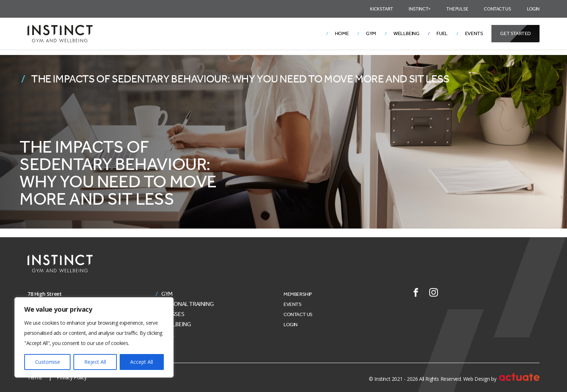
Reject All (95, 362)
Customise (48, 362)
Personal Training (187, 304)
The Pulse (457, 9)
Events (474, 33)
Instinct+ (419, 9)
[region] (94, 337)
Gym (371, 33)
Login (533, 9)
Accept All (142, 362)
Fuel (442, 33)
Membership (298, 294)
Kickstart (381, 9)
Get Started (515, 33)
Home (342, 33)
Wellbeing (406, 33)
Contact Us (497, 9)
